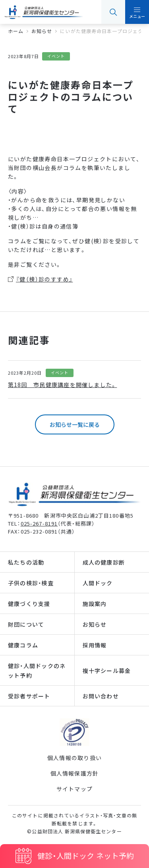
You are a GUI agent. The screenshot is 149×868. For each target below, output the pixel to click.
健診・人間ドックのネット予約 (37, 671)
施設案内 (95, 604)
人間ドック (98, 583)
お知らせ (95, 624)
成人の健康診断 (104, 562)
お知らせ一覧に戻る (75, 424)
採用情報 (95, 645)
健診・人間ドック (86, 855)
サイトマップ (74, 789)
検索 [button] (113, 12)
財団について (26, 624)
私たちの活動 (26, 562)
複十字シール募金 (107, 671)
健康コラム (23, 645)
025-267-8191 (39, 523)
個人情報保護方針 (75, 773)
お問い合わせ (101, 696)
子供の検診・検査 (31, 583)
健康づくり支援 (29, 604)
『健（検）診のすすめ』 (44, 279)
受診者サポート (29, 696)
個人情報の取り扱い (74, 758)
